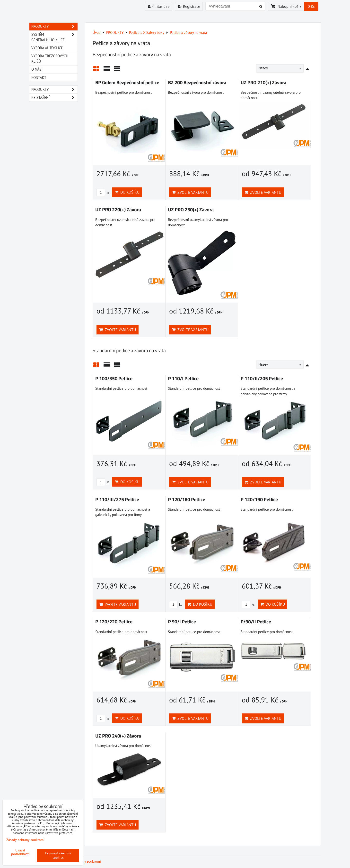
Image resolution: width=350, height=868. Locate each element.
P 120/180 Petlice (187, 499)
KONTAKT (39, 78)
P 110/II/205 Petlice (262, 379)
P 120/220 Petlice (114, 622)
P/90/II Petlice (256, 622)
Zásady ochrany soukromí (25, 840)
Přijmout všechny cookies (58, 855)
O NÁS (36, 69)
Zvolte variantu (190, 192)
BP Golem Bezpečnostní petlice (127, 83)
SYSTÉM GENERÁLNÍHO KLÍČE (54, 37)
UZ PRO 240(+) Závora (118, 736)
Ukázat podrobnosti (20, 852)
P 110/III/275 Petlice (117, 499)
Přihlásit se (159, 6)
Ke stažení (54, 98)
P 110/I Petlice (183, 379)
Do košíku (127, 192)
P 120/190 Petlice (259, 499)
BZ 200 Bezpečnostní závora (197, 83)
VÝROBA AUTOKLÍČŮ (47, 48)
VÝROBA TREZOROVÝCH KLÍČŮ (50, 59)
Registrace (189, 6)
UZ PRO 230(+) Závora (191, 210)
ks (103, 192)
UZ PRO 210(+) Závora (263, 83)
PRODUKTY (54, 27)
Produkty (54, 90)
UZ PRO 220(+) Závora (118, 210)
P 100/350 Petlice (114, 379)
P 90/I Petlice (182, 622)
